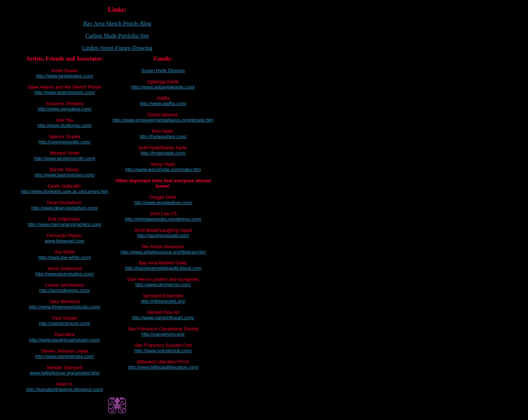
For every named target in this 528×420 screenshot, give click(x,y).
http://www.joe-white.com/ (64, 257)
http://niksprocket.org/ (163, 301)
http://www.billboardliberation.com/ (163, 367)
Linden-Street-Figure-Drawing (117, 48)
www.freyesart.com (65, 241)
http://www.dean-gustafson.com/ (65, 208)
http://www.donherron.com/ (163, 285)
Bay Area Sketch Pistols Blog (117, 23)
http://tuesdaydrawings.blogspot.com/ (65, 389)
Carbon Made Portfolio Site (117, 36)
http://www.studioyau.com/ (65, 125)
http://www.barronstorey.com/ (64, 175)
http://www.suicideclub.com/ (163, 351)
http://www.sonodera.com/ (65, 109)
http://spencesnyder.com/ (65, 142)
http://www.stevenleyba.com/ (65, 356)
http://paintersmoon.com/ (65, 323)
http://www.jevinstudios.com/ (64, 274)
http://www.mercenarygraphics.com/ (65, 224)
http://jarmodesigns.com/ (65, 290)
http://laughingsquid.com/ (163, 235)
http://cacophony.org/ (163, 334)
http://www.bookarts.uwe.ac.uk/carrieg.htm (65, 191)
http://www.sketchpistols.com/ (65, 92)
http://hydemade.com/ (163, 153)
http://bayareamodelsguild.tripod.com (163, 268)
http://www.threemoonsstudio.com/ (65, 307)
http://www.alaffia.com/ (163, 103)
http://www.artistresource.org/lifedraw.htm (163, 252)
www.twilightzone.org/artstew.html (65, 373)
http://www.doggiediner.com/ (163, 202)
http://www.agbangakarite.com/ (163, 87)
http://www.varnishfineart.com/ (163, 318)
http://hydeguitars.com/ (163, 136)
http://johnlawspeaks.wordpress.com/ (163, 219)
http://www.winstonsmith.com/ (65, 158)
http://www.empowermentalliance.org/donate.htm (163, 120)
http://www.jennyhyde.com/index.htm (163, 169)
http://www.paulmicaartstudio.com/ (64, 340)
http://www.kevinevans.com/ (65, 76)
